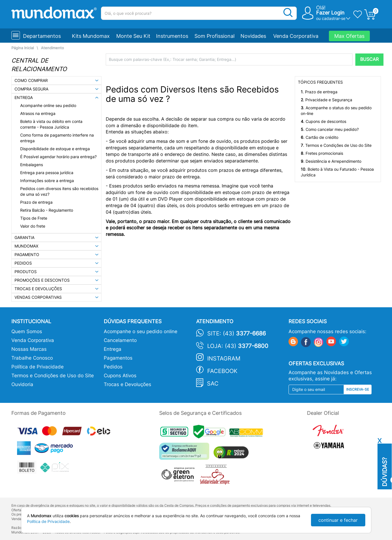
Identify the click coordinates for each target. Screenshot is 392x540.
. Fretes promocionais (322, 153)
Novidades (253, 36)
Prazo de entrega (36, 202)
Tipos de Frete (34, 218)
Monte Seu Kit (133, 36)
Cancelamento (120, 340)
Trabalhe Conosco (32, 358)
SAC (213, 384)
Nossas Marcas (29, 349)
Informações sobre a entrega (47, 181)
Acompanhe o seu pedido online (141, 331)
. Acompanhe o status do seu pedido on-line (336, 111)
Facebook (222, 371)
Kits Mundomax (91, 36)
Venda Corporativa (296, 36)
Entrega (113, 349)
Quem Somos (27, 331)
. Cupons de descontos (323, 121)
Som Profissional (214, 36)
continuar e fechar (338, 520)
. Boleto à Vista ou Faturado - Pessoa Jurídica (337, 172)
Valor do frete (33, 226)
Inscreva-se (358, 389)
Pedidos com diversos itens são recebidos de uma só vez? (59, 191)
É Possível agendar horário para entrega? (58, 157)
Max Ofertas (349, 36)
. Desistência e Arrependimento (331, 161)
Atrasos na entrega (38, 113)
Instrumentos (172, 36)
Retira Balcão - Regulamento (47, 210)
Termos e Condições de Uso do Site (53, 376)
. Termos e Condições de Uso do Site (336, 145)
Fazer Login (330, 13)
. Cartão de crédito (320, 137)
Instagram (224, 358)
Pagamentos (118, 358)
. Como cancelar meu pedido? (330, 129)
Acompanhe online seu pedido (48, 105)
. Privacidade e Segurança (326, 100)
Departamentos (42, 36)
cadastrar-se (334, 18)
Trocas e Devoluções (127, 384)
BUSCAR (369, 59)
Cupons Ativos (120, 376)
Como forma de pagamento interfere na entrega (57, 138)
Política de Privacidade (38, 367)
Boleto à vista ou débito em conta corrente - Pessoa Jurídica (51, 124)
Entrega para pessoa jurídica (47, 173)
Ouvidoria (22, 384)
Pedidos (113, 367)
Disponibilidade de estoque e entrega (55, 149)
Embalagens (32, 165)
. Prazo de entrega (319, 92)
